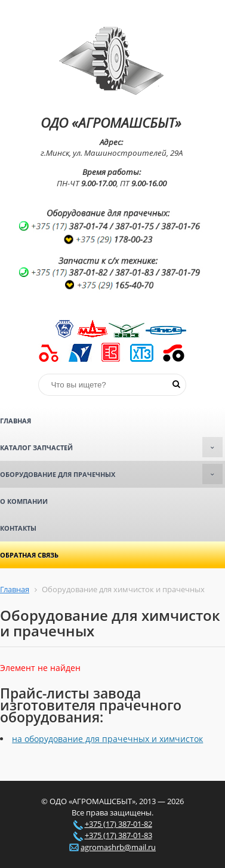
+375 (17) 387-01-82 (118, 824)
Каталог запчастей (111, 447)
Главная (16, 421)
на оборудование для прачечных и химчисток (107, 739)
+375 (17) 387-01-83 (118, 835)
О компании (24, 501)
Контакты (18, 528)
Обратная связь (29, 555)
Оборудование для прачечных (111, 474)
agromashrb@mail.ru (118, 847)
